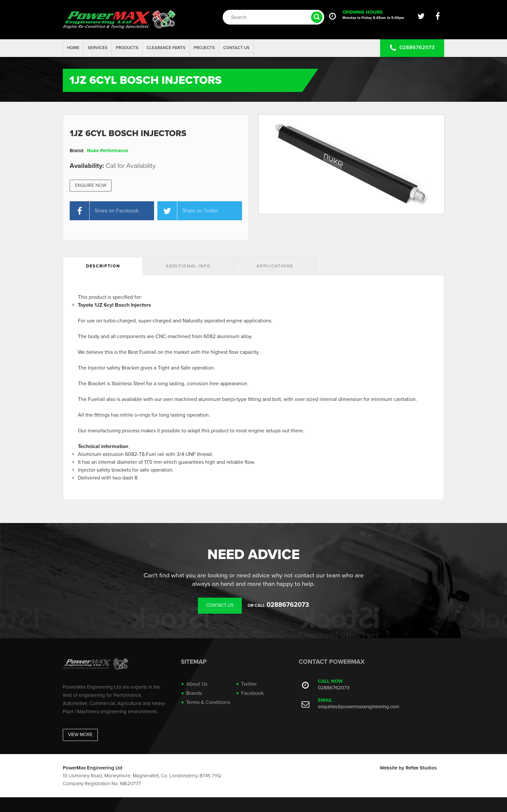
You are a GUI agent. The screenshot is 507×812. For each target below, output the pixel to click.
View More (80, 735)
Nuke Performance (108, 151)
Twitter (249, 684)
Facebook (252, 693)
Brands (194, 693)
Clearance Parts (166, 48)
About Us (197, 684)
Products (127, 48)
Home (73, 48)
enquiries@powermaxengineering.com (358, 707)
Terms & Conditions (208, 702)
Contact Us (236, 48)
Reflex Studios (421, 768)
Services (98, 48)
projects (204, 48)
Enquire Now (91, 185)
